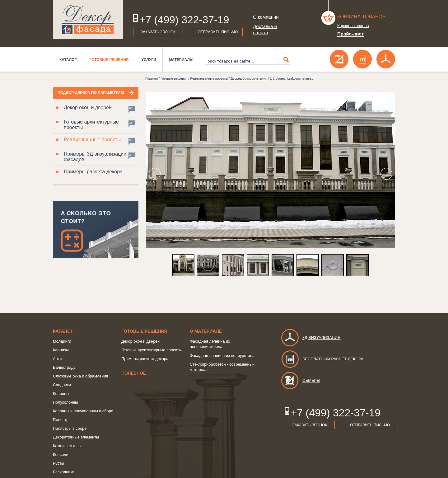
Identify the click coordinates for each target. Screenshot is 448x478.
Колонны (61, 394)
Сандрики (62, 385)
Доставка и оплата (265, 29)
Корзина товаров (362, 17)
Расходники (64, 472)
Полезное (134, 373)
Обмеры (300, 380)
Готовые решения (109, 60)
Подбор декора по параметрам (91, 93)
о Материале (206, 331)
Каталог (68, 60)
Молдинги (62, 341)
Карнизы (61, 350)
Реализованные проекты (92, 140)
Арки (57, 359)
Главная (152, 78)
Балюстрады (65, 367)
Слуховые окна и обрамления (81, 376)
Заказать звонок (158, 32)
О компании (266, 17)
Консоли (61, 455)
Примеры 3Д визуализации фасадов (95, 157)
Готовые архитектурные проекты (91, 125)
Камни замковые (68, 446)
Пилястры (62, 420)
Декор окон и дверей (88, 108)
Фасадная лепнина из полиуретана (222, 356)
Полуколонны (65, 402)
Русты (58, 463)
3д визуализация (311, 337)
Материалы (181, 60)
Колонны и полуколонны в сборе (83, 411)
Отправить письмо (218, 32)
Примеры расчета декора (93, 172)
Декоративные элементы (76, 437)
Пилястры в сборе (70, 428)
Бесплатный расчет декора (322, 359)
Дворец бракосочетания (249, 78)
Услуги (149, 60)
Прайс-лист (350, 34)
